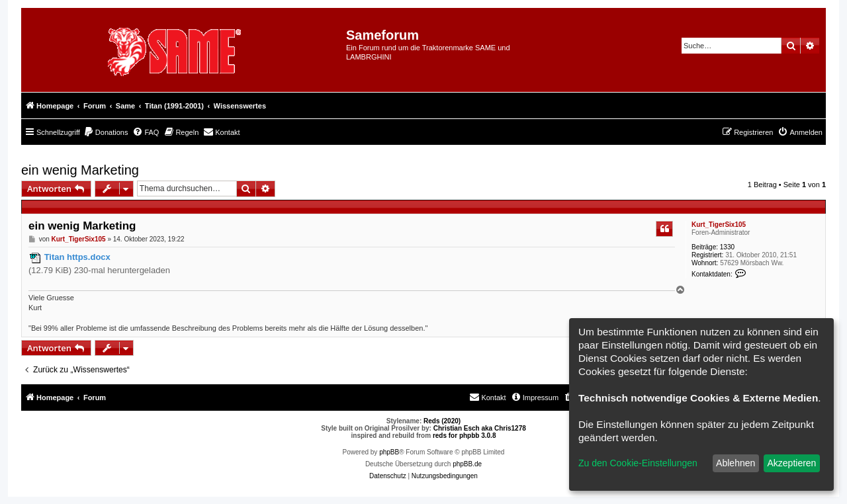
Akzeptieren (791, 463)
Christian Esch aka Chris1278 (480, 428)
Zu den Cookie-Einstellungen (638, 463)
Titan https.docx (77, 257)
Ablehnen (736, 463)
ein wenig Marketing (80, 170)
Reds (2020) (442, 421)
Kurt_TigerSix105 (719, 225)
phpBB (389, 452)
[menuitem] (106, 132)
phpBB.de (467, 464)
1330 (727, 247)
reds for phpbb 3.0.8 (465, 436)
